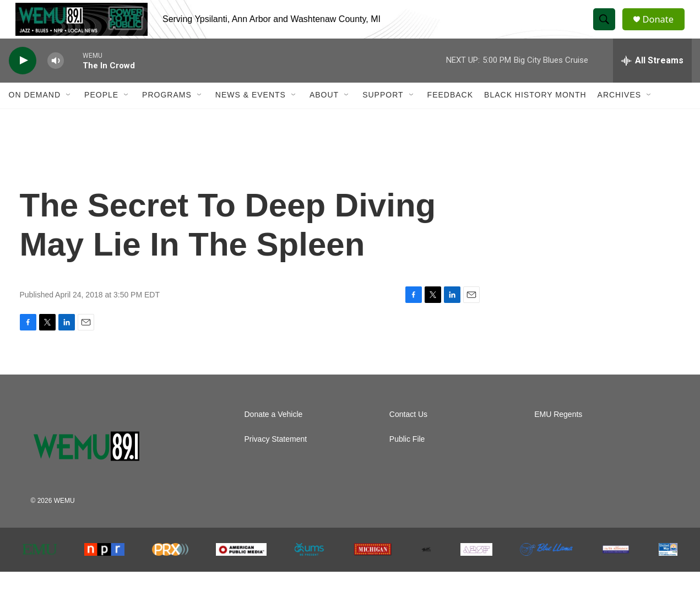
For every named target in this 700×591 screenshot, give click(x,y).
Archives (620, 115)
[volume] (56, 80)
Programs (167, 115)
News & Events (251, 115)
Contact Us (408, 434)
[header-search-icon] (608, 29)
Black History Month (535, 115)
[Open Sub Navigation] (69, 115)
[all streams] (652, 80)
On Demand (35, 115)
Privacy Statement (276, 459)
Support (383, 115)
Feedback (450, 115)
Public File (407, 459)
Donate (664, 29)
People (101, 115)
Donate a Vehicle (274, 434)
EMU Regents (558, 434)
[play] (23, 80)
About (324, 115)
